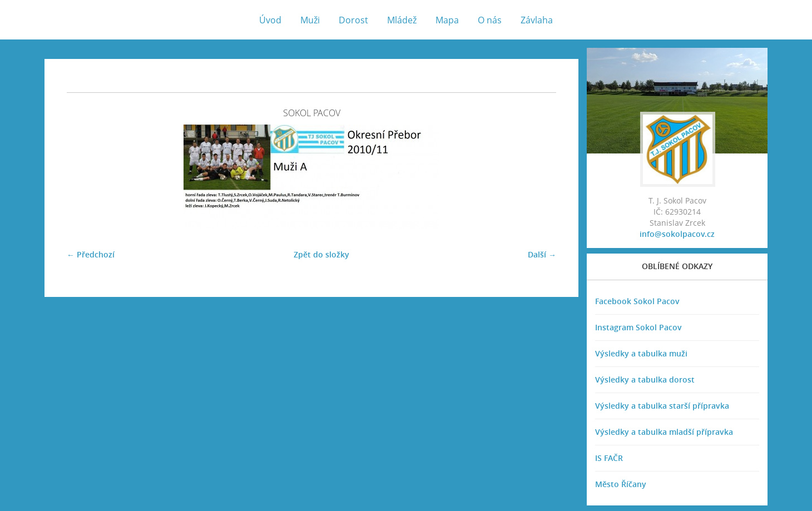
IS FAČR (609, 458)
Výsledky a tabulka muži (641, 353)
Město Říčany (621, 484)
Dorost (353, 20)
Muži (310, 20)
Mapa (447, 20)
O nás (490, 20)
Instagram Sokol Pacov (638, 327)
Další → (542, 254)
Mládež (402, 20)
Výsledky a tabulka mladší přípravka (664, 432)
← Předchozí (91, 254)
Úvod (270, 20)
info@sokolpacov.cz (677, 234)
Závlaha (537, 20)
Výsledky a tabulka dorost (645, 379)
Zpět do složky (321, 254)
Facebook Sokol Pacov (637, 301)
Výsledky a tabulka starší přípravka (662, 406)
